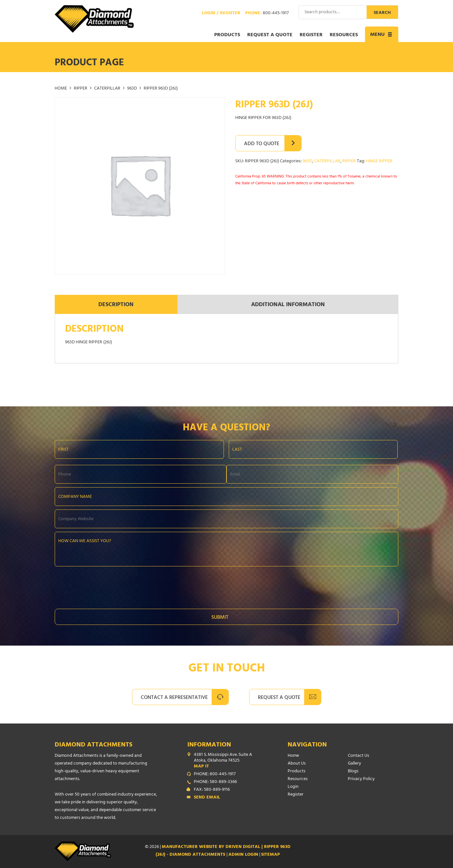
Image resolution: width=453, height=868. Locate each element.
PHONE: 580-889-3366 (215, 782)
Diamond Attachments (94, 745)
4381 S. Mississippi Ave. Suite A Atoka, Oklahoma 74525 (228, 761)
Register (311, 35)
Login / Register (221, 14)
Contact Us (359, 756)
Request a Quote (270, 35)
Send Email (207, 798)
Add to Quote (262, 144)
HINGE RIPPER (379, 161)
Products (227, 35)
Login (293, 787)
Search (382, 13)
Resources (344, 35)
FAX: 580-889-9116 (212, 790)
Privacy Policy (361, 779)
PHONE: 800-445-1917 (215, 775)
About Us (297, 764)
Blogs (353, 772)
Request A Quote (279, 698)
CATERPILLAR (107, 89)
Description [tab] (116, 305)
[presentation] (104, 586)
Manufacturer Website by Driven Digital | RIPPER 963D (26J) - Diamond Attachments (223, 851)
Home (61, 89)
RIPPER (81, 89)
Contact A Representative (174, 698)
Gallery (354, 764)
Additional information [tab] (288, 305)
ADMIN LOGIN (243, 855)
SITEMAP (271, 855)
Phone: (267, 14)
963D (132, 89)
